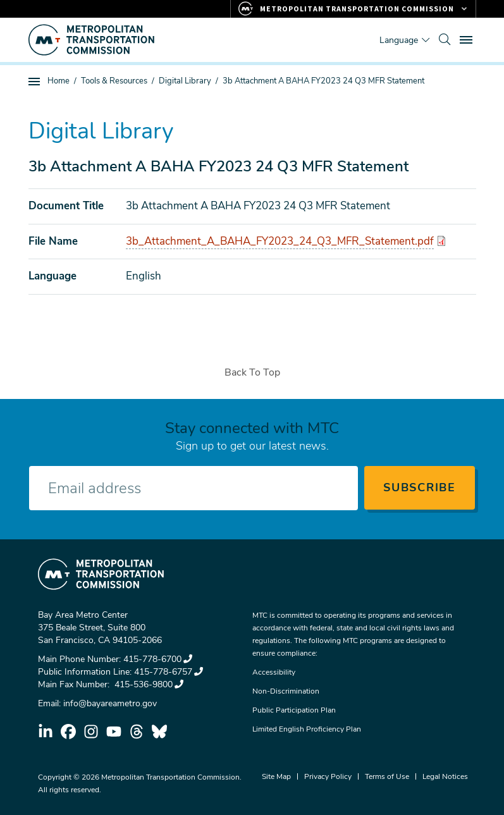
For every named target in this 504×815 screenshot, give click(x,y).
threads (137, 732)
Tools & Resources (114, 81)
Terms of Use (387, 776)
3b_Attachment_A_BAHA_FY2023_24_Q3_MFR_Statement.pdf (280, 241)
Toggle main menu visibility (468, 38)
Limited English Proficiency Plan (307, 729)
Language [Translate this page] (399, 40)
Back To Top (252, 372)
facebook (68, 732)
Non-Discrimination (286, 691)
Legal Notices (445, 776)
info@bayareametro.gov (110, 703)
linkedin (46, 732)
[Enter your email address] (194, 488)
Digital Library (185, 81)
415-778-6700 (158, 659)
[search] (445, 40)
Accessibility (274, 672)
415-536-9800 (148, 684)
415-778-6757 (169, 672)
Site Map (276, 776)
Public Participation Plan (294, 710)
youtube (114, 732)
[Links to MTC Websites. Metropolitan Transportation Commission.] (353, 9)
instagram (91, 732)
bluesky (159, 732)
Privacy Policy (328, 776)
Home (58, 81)
